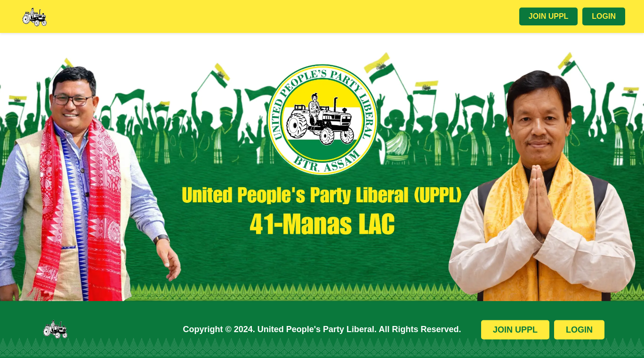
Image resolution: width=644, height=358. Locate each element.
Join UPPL (548, 16)
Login (604, 16)
